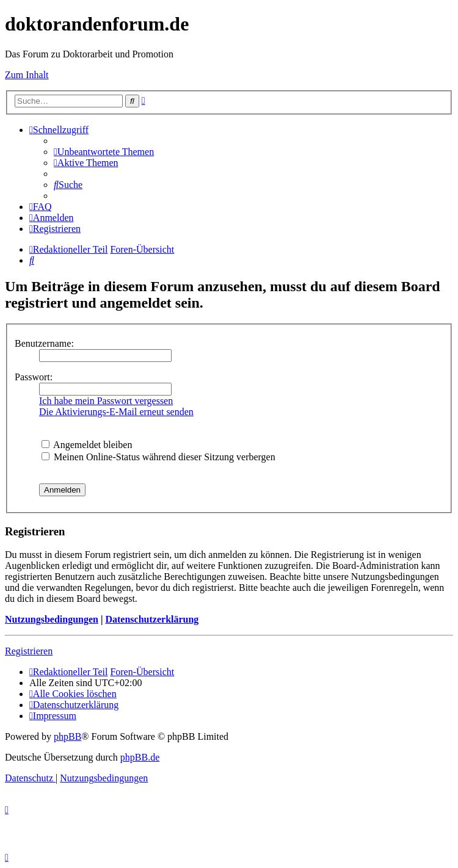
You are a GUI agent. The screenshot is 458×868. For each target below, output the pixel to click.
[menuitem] (104, 152)
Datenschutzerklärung (152, 619)
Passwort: (34, 377)
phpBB (67, 736)
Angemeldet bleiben (87, 445)
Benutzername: (44, 343)
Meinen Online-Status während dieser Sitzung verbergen (158, 457)
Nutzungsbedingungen (52, 619)
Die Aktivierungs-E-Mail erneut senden (116, 412)
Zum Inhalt (27, 75)
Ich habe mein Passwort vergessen (106, 401)
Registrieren (29, 651)
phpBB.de (140, 757)
